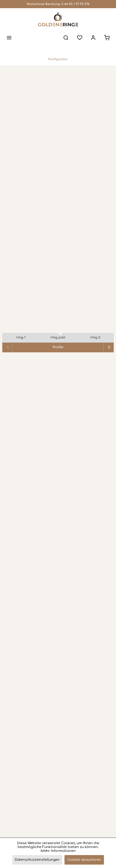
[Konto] (93, 38)
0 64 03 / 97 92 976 (76, 4)
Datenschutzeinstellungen (37, 860)
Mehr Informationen (58, 851)
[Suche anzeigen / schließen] (66, 38)
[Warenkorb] (107, 38)
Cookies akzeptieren (84, 860)
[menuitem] (9, 38)
